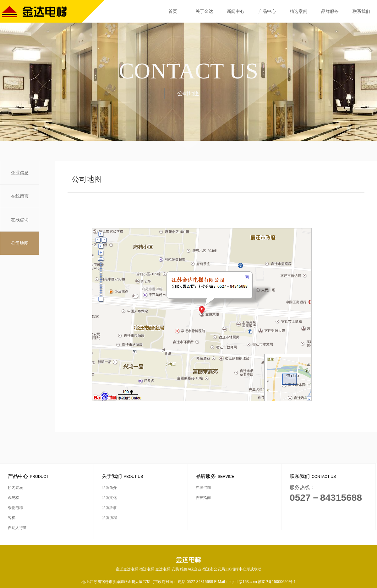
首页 (173, 11)
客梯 (12, 518)
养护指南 (203, 498)
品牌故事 (109, 508)
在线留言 (20, 196)
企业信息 (20, 173)
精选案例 (298, 11)
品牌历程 (109, 518)
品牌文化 (109, 498)
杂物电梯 (15, 508)
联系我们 (361, 11)
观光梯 (14, 498)
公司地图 (20, 243)
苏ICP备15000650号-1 (277, 582)
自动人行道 (17, 528)
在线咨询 (20, 220)
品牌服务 (330, 11)
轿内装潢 (15, 488)
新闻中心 (236, 11)
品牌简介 (109, 488)
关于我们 (123, 476)
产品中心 (267, 11)
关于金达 (204, 11)
